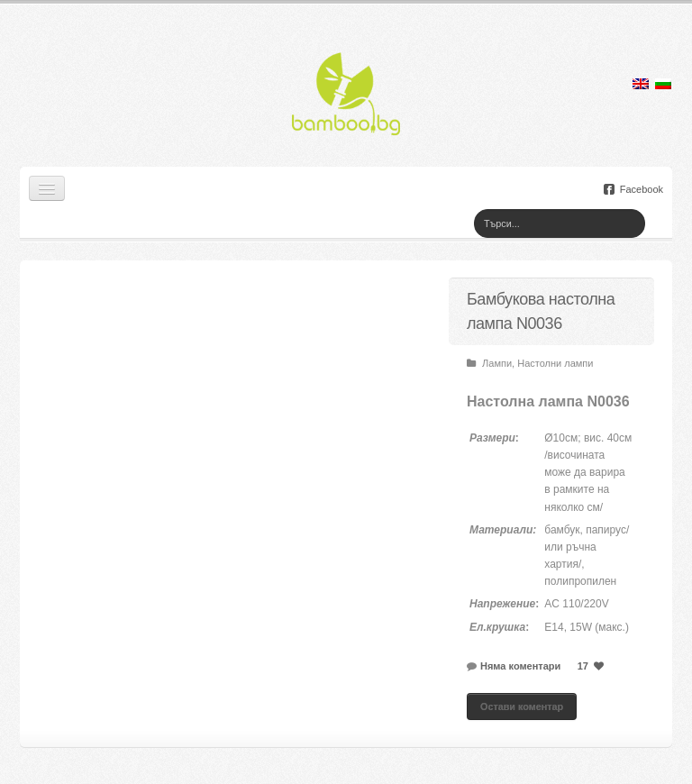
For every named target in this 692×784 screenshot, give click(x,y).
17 (592, 666)
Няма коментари (520, 666)
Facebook (633, 189)
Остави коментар (522, 707)
